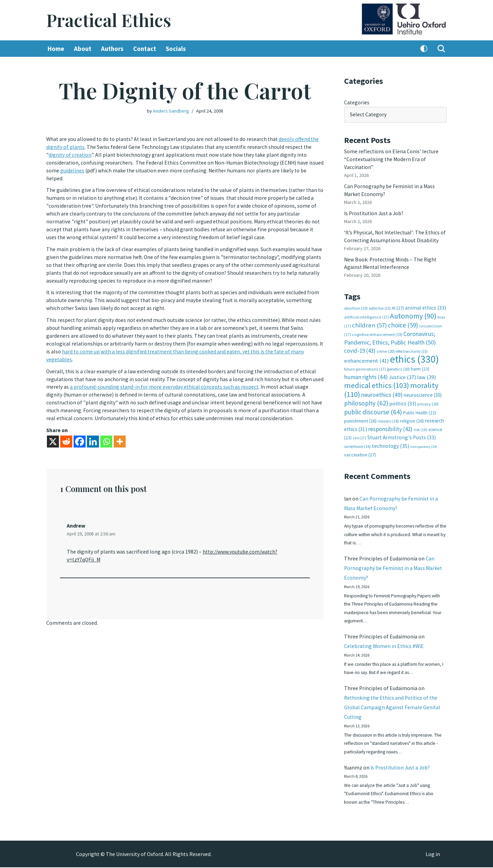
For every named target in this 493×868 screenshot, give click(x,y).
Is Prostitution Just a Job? (375, 211)
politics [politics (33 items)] (403, 397)
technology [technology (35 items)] (390, 439)
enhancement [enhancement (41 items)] (366, 356)
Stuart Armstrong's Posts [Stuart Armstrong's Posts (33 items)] (402, 431)
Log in (433, 855)
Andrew (76, 519)
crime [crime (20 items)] (386, 346)
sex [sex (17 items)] (359, 431)
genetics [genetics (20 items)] (398, 364)
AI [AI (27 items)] (398, 305)
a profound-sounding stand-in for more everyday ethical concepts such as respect (176, 382)
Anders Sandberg (171, 111)
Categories (357, 103)
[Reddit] (66, 435)
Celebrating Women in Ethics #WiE (385, 643)
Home (56, 49)
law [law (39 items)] (426, 372)
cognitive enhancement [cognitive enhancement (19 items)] (377, 331)
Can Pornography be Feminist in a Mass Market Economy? (394, 563)
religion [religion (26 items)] (412, 414)
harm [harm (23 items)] (420, 364)
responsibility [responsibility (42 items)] (390, 423)
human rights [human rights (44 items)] (366, 372)
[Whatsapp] (106, 435)
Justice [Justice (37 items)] (402, 372)
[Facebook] (80, 435)
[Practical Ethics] (109, 20)
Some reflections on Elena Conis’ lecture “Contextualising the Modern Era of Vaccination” (392, 159)
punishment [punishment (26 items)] (360, 414)
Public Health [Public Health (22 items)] (420, 406)
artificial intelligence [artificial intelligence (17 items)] (366, 314)
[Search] (441, 49)
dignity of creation (70, 155)
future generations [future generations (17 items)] (365, 364)
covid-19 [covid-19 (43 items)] (360, 346)
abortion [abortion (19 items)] (356, 305)
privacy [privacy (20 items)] (428, 398)
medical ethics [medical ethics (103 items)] (377, 380)
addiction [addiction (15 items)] (380, 305)
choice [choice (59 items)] (403, 321)
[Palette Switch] (424, 49)
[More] (120, 435)
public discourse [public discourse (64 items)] (373, 405)
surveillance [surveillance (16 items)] (357, 440)
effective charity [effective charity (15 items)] (412, 347)
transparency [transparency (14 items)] (424, 440)
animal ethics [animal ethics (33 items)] (426, 304)
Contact (146, 49)
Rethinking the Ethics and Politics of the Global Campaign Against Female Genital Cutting (393, 706)
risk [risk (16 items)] (420, 423)
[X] (53, 435)
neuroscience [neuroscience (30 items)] (423, 389)
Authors (113, 49)
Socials (177, 49)
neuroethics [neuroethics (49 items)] (382, 388)
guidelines (88, 170)
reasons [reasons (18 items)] (388, 414)
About (83, 49)
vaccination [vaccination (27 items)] (360, 448)
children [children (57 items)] (369, 321)
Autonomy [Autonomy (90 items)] (413, 313)
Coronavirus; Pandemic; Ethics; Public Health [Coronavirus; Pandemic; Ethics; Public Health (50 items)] (390, 334)
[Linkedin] (93, 435)
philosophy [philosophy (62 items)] (366, 397)
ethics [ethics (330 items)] (414, 354)
